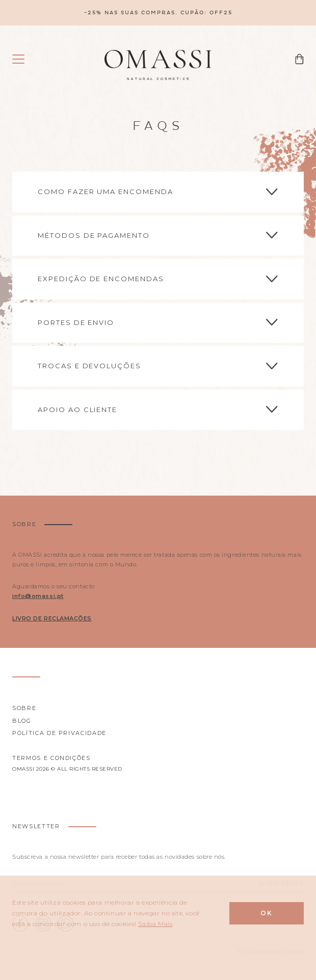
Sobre (24, 708)
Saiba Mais (155, 924)
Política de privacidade (59, 733)
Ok (267, 913)
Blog (22, 721)
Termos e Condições (51, 758)
